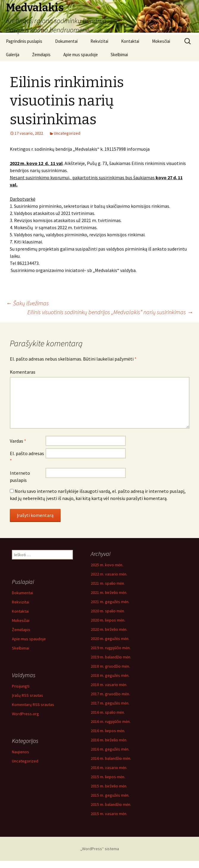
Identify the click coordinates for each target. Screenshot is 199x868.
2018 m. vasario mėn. (109, 685)
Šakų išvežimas (27, 303)
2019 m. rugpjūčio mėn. (111, 648)
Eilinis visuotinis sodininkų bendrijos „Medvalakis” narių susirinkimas (110, 312)
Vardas (18, 441)
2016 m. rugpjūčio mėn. (111, 721)
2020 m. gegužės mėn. (110, 639)
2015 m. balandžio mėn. (111, 804)
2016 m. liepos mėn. (108, 731)
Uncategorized (67, 133)
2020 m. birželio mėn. (109, 629)
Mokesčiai (161, 41)
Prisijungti (21, 686)
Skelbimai (119, 55)
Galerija (13, 55)
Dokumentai (66, 41)
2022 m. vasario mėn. (109, 574)
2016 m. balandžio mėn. (111, 758)
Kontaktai (130, 41)
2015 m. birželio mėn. (109, 786)
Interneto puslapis (20, 477)
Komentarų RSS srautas (33, 705)
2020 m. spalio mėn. (108, 611)
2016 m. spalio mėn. (108, 712)
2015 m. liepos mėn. (108, 777)
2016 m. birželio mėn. (109, 740)
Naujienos (21, 752)
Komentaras (23, 372)
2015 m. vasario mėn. (109, 814)
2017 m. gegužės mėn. (110, 703)
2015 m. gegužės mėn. (110, 795)
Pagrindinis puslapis (24, 41)
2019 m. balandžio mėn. (111, 657)
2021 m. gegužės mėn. (110, 602)
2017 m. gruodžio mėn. (110, 694)
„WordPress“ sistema (100, 849)
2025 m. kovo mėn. (107, 565)
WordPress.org (25, 714)
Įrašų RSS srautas (28, 695)
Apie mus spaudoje (81, 55)
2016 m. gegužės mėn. (110, 749)
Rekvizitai (99, 41)
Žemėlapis (41, 55)
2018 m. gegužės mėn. (110, 675)
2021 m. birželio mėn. (109, 592)
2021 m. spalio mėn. (108, 583)
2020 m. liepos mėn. (108, 620)
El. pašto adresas (27, 457)
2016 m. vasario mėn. (109, 768)
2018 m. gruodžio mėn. (110, 666)
